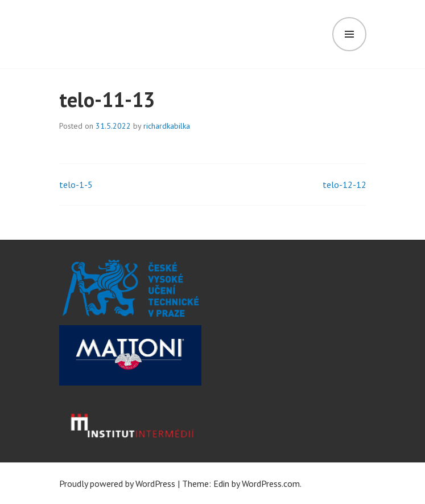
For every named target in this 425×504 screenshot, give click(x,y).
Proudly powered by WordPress (117, 483)
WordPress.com (271, 483)
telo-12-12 (344, 185)
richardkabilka (167, 126)
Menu (349, 34)
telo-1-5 (76, 185)
